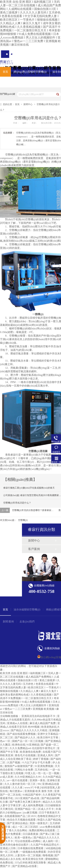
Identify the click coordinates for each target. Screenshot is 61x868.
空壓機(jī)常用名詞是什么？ (17, 503)
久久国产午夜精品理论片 (45, 845)
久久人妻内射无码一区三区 (20, 784)
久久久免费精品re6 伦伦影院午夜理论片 (33, 748)
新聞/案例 (8, 622)
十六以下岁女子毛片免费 (36, 763)
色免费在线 (7, 863)
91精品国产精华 (32, 795)
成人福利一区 (51, 841)
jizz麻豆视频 (30, 813)
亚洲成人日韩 (8, 848)
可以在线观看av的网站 (28, 841)
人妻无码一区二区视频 (28, 855)
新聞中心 (28, 104)
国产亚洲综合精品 (18, 823)
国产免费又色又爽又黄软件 (26, 802)
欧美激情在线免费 (31, 752)
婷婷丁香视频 (41, 759)
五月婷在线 (42, 770)
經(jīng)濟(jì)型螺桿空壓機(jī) (30, 72)
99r (39, 784)
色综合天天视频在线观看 (22, 820)
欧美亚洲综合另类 (33, 859)
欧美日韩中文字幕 (48, 737)
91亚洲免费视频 (44, 766)
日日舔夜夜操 (31, 834)
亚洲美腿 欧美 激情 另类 (39, 791)
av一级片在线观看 (18, 780)
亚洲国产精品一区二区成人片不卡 (35, 809)
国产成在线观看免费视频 (22, 734)
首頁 (5, 72)
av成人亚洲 (7, 777)
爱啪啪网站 (52, 859)
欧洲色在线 (19, 745)
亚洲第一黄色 (38, 780)
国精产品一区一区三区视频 (28, 741)
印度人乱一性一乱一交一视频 (42, 773)
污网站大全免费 (24, 770)
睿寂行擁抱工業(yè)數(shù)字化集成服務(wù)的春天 (29, 488)
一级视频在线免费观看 (33, 852)
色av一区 (5, 741)
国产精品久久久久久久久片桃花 (29, 730)
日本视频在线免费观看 (31, 848)
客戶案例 (34, 549)
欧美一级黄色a (24, 838)
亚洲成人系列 (46, 755)
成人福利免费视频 (33, 805)
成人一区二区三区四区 (26, 827)
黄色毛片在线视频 (26, 755)
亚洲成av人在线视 (18, 723)
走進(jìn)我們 (27, 622)
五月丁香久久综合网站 (14, 830)
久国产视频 (14, 763)
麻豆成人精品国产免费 (43, 723)
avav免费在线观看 (50, 827)
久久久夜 (18, 788)
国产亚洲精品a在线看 (25, 866)
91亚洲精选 (33, 745)
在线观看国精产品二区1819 (20, 816)
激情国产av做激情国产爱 (19, 766)
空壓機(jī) (11, 155)
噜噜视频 (48, 855)
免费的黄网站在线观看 (42, 830)
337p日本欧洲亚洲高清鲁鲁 (31, 863)
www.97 (29, 788)
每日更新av (16, 791)
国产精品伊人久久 (26, 737)
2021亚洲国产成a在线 (27, 798)
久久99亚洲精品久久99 (28, 777)
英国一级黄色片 (39, 823)
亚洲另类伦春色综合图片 (15, 845)
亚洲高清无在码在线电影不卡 (39, 716)
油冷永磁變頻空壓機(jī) (27, 610)
